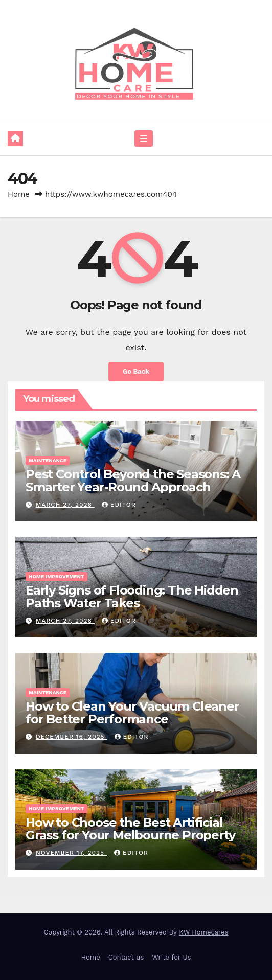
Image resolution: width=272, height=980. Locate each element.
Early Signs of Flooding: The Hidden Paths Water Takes (132, 597)
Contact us (126, 957)
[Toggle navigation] (143, 139)
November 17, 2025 (71, 853)
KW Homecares (203, 932)
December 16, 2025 (72, 737)
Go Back (136, 371)
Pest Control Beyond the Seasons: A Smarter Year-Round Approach (133, 481)
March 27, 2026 (65, 505)
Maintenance (48, 460)
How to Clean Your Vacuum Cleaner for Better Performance (132, 713)
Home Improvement (56, 576)
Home (19, 194)
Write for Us (171, 957)
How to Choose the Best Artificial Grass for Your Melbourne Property (130, 829)
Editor (119, 505)
